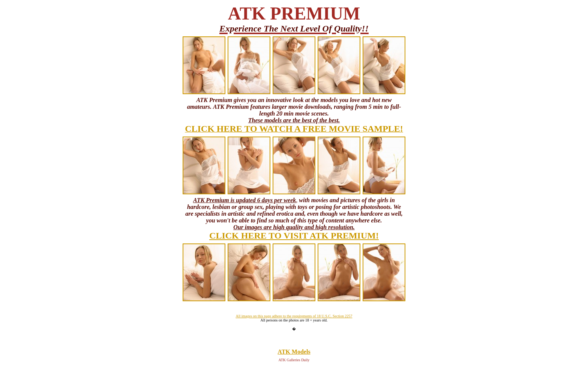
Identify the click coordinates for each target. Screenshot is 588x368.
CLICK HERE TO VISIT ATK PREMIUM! (294, 236)
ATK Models (294, 352)
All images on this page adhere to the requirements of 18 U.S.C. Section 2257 (294, 316)
